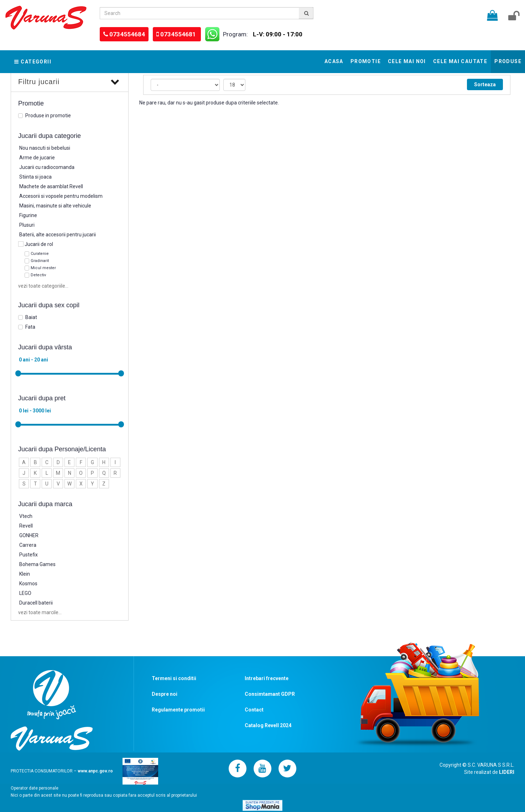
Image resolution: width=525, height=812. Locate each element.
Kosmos (28, 584)
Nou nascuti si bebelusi (45, 148)
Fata (30, 327)
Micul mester (43, 268)
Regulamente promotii (178, 710)
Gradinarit (40, 261)
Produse (508, 61)
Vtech (26, 516)
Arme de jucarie (37, 158)
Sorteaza (485, 84)
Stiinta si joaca (35, 177)
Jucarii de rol (39, 244)
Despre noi (165, 694)
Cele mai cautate (460, 61)
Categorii (33, 62)
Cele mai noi (407, 61)
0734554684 (127, 34)
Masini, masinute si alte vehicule (55, 206)
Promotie (366, 61)
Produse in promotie (48, 115)
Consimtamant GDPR (270, 694)
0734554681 (179, 34)
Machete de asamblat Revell (51, 186)
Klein (25, 574)
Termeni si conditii (174, 678)
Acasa (334, 61)
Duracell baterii (36, 603)
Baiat (31, 317)
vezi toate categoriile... (43, 286)
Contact (254, 710)
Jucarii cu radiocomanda (47, 167)
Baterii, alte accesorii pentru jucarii (58, 235)
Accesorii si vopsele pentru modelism (61, 196)
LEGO (25, 593)
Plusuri (27, 225)
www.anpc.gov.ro (95, 771)
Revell (26, 526)
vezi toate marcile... (40, 612)
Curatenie (40, 254)
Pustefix (28, 555)
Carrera (28, 545)
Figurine (28, 215)
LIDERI (507, 772)
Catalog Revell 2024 (268, 725)
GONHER (29, 535)
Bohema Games (37, 564)
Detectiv (38, 275)
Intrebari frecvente (267, 678)
